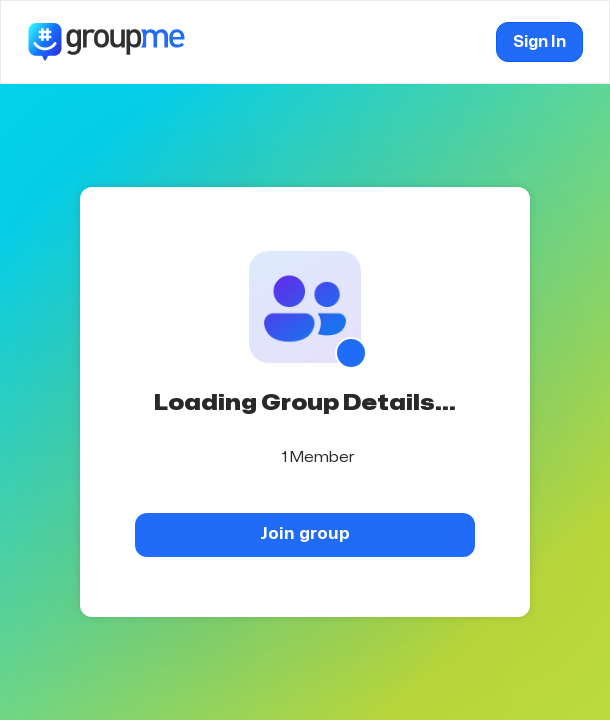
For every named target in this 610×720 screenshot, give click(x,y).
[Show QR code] (351, 353)
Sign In (539, 42)
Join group (305, 533)
